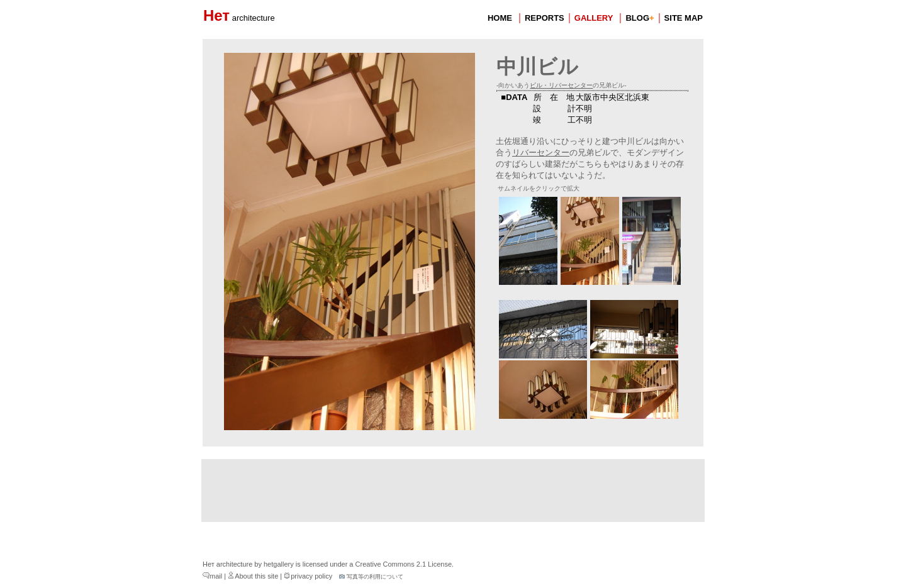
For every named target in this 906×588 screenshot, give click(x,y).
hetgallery (279, 564)
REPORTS (545, 18)
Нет (239, 15)
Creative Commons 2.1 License (404, 564)
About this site (253, 576)
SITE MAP (684, 18)
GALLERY (594, 18)
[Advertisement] (453, 491)
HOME (500, 18)
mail (212, 576)
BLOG (640, 18)
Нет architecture (227, 564)
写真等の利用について (371, 577)
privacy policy (308, 576)
